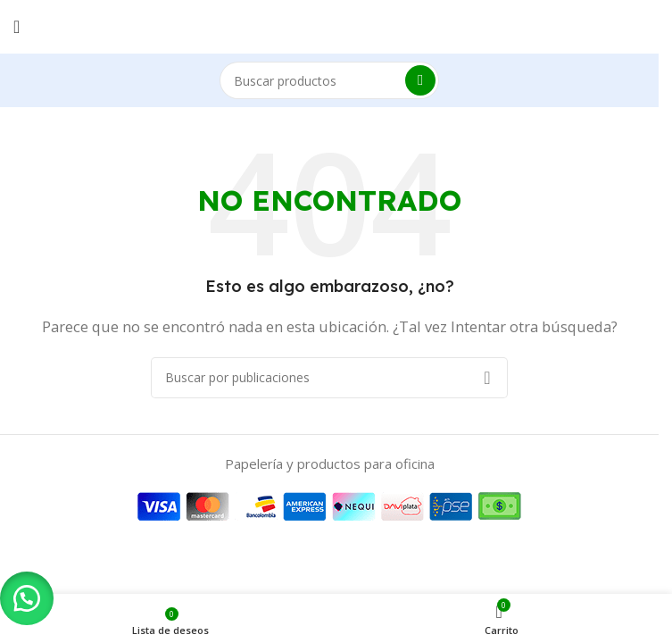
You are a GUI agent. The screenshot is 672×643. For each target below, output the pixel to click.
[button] (27, 598)
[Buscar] (329, 80)
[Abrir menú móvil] (17, 27)
